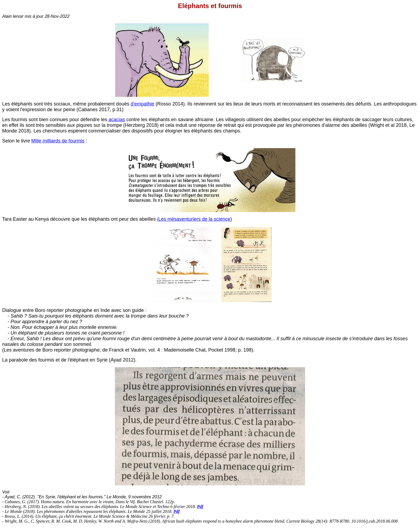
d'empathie (142, 104)
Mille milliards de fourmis (58, 141)
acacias (117, 120)
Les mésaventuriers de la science (194, 219)
